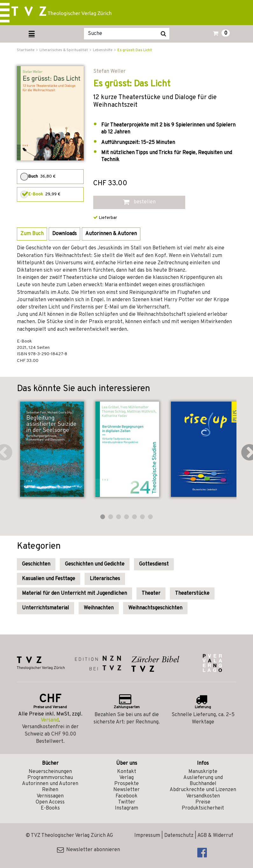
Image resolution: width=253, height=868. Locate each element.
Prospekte (126, 784)
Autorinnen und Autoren (50, 784)
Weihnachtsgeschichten (155, 608)
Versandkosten (203, 796)
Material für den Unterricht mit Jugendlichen (74, 593)
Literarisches (105, 579)
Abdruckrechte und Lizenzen (203, 790)
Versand (50, 720)
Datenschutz (179, 836)
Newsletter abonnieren (88, 850)
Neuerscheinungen (50, 772)
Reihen (50, 790)
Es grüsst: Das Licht (135, 50)
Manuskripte (203, 772)
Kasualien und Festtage (49, 579)
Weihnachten (99, 608)
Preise (203, 802)
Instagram (126, 808)
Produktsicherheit (203, 808)
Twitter (127, 802)
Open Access (50, 802)
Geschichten (36, 564)
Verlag (126, 778)
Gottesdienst (154, 564)
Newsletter (126, 790)
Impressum (147, 836)
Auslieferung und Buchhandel (203, 781)
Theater (151, 593)
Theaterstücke (192, 593)
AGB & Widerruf (215, 836)
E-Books (50, 808)
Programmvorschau (50, 778)
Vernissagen (50, 796)
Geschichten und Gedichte (95, 564)
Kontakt (127, 772)
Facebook (126, 796)
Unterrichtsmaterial (46, 608)
